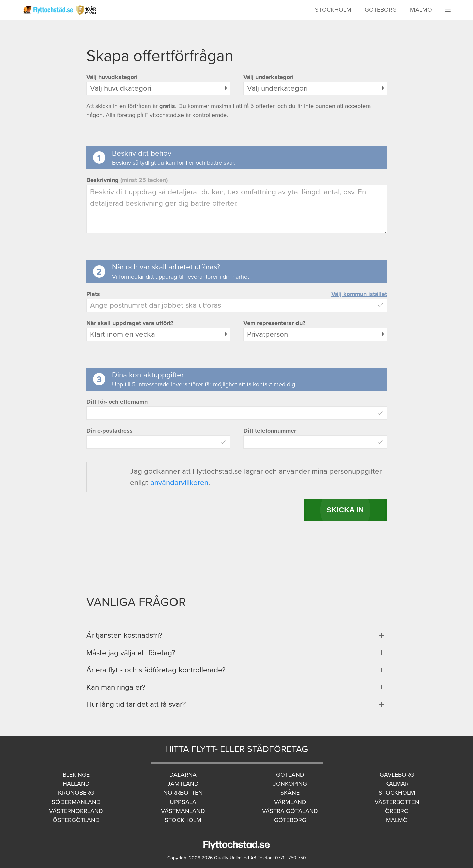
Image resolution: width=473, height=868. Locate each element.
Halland (76, 784)
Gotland (290, 775)
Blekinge (76, 775)
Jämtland (183, 784)
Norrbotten (183, 793)
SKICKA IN (345, 510)
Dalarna (183, 775)
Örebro (397, 811)
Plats (93, 294)
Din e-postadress (109, 431)
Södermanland (76, 802)
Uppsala (183, 802)
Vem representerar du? (274, 323)
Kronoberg (76, 793)
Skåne (290, 793)
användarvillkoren (179, 483)
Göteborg (381, 10)
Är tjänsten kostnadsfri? (124, 635)
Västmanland (183, 811)
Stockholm (333, 10)
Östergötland (76, 820)
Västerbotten (397, 802)
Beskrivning (127, 180)
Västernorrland (76, 811)
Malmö (421, 10)
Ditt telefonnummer (270, 431)
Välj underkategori (269, 77)
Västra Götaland (290, 811)
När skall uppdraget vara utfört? (130, 323)
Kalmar (397, 784)
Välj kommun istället (359, 294)
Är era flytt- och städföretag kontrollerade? (156, 670)
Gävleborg (397, 775)
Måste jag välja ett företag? (131, 653)
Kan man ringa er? (116, 687)
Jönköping (290, 784)
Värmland (290, 802)
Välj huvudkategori (112, 77)
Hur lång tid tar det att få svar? (136, 704)
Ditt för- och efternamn (117, 402)
